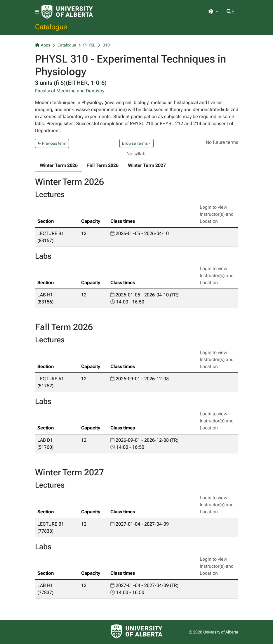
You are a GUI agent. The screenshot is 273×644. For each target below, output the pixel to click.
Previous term (52, 143)
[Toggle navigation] (37, 12)
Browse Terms (135, 143)
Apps (43, 45)
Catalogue (51, 27)
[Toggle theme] (213, 12)
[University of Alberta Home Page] (67, 12)
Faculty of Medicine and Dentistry (70, 91)
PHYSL (89, 45)
